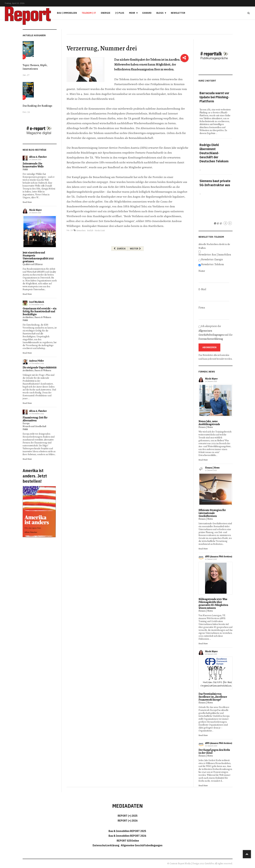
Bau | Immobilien (67, 13)
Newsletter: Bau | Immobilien (215, 255)
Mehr (132, 13)
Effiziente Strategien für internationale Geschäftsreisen (212, 513)
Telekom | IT (89, 13)
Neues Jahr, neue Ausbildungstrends (209, 423)
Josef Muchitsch (37, 302)
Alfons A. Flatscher (38, 157)
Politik (25, 169)
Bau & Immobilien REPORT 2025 (127, 831)
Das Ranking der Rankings (37, 106)
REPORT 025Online (128, 841)
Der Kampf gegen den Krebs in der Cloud (214, 751)
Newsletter (178, 13)
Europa (26, 423)
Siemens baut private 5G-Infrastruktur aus (215, 183)
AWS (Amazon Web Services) (219, 557)
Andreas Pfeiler (36, 361)
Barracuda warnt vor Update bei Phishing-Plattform (214, 97)
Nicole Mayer (35, 210)
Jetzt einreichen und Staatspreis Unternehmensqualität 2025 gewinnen (38, 257)
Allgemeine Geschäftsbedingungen (142, 845)
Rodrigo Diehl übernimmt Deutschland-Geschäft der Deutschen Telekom (214, 153)
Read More (27, 202)
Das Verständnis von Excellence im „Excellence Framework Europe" (213, 697)
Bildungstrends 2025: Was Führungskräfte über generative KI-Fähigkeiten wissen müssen (213, 604)
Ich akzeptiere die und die (216, 333)
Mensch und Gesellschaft (34, 426)
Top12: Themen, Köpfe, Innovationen (35, 67)
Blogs (160, 13)
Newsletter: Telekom (213, 264)
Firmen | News (206, 427)
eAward (147, 13)
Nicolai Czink (100, 230)
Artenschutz (81, 230)
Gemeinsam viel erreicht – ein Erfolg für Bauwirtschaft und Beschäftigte (39, 312)
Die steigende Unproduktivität (40, 368)
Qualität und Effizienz (33, 264)
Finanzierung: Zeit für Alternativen (35, 419)
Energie (106, 13)
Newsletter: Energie (212, 260)
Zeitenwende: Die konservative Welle (33, 165)
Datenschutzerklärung (211, 339)
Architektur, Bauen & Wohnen (37, 317)
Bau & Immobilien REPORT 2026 (127, 836)
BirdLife (90, 230)
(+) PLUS (120, 13)
